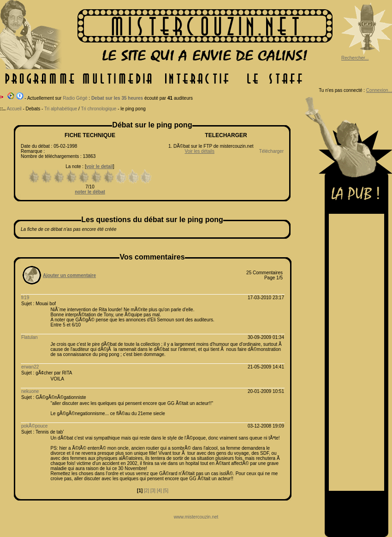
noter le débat (90, 192)
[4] (159, 491)
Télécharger (271, 151)
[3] (153, 491)
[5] (166, 491)
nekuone (30, 391)
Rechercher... (355, 58)
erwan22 (30, 367)
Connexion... (379, 90)
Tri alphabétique (61, 109)
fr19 (25, 298)
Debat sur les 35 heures (117, 98)
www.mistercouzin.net (196, 517)
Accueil (14, 109)
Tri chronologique (98, 109)
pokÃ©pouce (34, 426)
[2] (146, 491)
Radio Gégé (75, 98)
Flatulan (30, 337)
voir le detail (100, 166)
